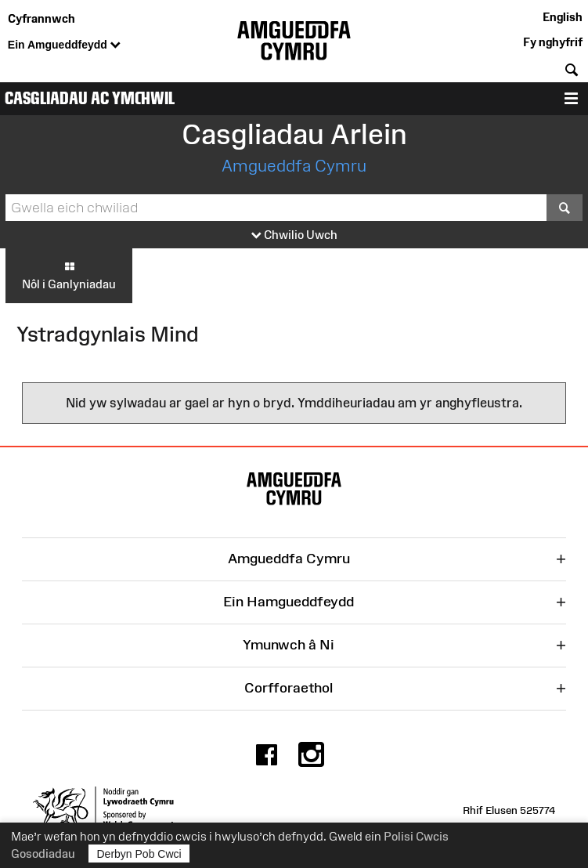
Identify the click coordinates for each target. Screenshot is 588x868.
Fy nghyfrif (553, 42)
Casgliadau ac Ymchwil (90, 98)
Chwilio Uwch (294, 235)
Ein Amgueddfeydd (64, 45)
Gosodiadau (43, 854)
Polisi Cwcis (416, 836)
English (563, 17)
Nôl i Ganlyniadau (69, 275)
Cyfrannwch (41, 18)
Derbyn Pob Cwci (139, 854)
